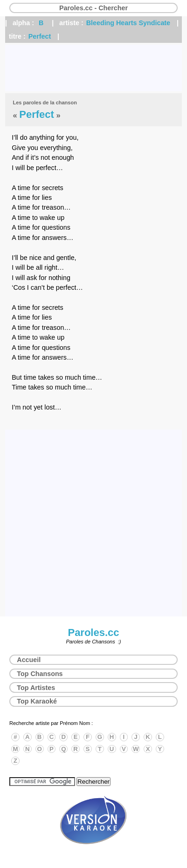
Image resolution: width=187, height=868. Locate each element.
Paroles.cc (93, 632)
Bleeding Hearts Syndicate (128, 23)
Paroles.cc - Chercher (93, 8)
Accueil (29, 660)
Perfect (40, 36)
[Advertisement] (93, 68)
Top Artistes (36, 688)
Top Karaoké (37, 701)
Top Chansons (40, 674)
